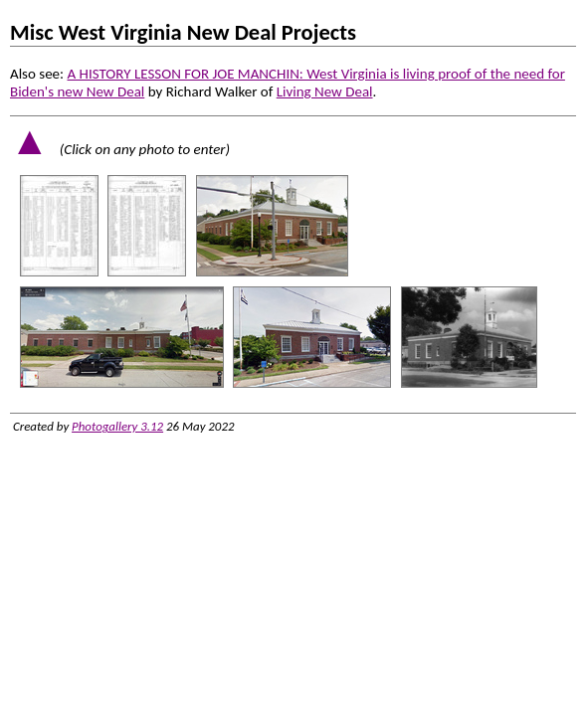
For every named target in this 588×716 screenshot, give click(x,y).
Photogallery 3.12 (117, 426)
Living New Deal (325, 91)
